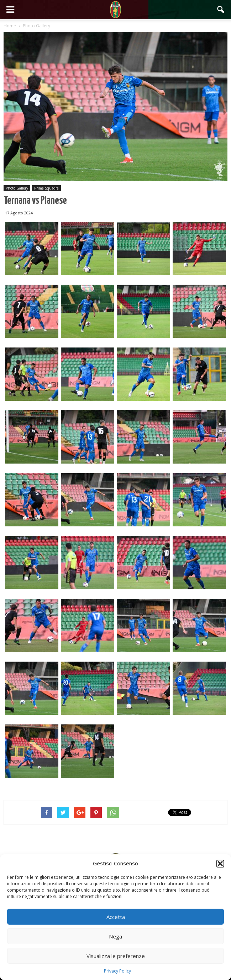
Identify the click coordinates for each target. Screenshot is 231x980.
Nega (115, 936)
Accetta (116, 917)
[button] (220, 864)
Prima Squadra (46, 188)
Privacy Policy (117, 971)
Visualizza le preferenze (116, 956)
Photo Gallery (17, 188)
